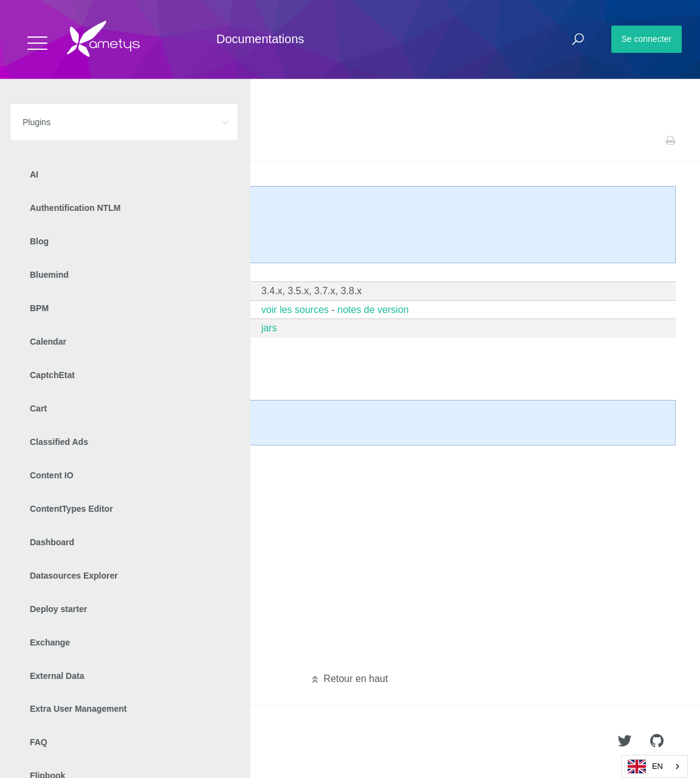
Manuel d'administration (91, 469)
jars (269, 328)
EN (645, 766)
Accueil (36, 140)
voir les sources (295, 310)
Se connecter (647, 39)
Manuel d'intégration (84, 488)
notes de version (373, 310)
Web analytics (117, 140)
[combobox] (654, 766)
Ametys (81, 742)
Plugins (71, 140)
